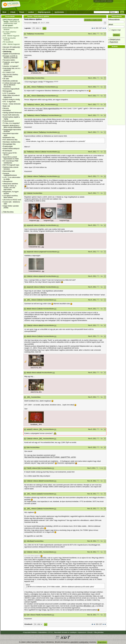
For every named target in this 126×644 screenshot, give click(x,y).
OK (122, 12)
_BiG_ (29, 87)
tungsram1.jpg (34, 220)
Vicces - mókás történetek (12, 104)
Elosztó (90, 632)
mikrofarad (30, 541)
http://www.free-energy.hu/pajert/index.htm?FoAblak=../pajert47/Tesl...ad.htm (50, 457)
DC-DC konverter (9, 49)
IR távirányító (8, 151)
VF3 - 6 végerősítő (9, 102)
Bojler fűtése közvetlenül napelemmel (11, 96)
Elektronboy (31, 78)
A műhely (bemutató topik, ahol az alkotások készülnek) (12, 85)
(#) (25, 34)
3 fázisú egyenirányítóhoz (51, 108)
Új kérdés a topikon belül (93, 20)
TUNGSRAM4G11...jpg (36, 271)
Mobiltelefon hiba (9, 138)
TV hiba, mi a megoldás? (11, 123)
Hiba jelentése (99, 632)
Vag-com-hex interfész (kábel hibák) (11, 75)
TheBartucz (30, 34)
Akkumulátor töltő (9, 171)
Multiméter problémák (10, 81)
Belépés (116, 35)
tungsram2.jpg (49, 220)
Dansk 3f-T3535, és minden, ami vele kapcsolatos (10, 188)
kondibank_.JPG (36, 425)
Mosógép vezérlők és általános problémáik (10, 57)
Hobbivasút (97, 1)
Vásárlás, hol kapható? (11, 66)
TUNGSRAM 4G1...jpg (36, 247)
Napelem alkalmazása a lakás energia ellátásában (12, 126)
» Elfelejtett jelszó (114, 39)
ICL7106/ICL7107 (9, 72)
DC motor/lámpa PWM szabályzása (11, 162)
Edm (28, 447)
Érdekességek (8, 146)
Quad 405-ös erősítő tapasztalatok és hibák (11, 158)
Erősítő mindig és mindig (11, 99)
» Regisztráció (113, 42)
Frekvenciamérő (8, 121)
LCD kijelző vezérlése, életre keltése (11, 197)
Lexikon (31, 12)
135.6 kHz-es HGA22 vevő (12, 200)
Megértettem (102, 642)
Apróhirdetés (59, 12)
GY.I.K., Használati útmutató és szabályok (62, 632)
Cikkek (13, 12)
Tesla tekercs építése (33, 19)
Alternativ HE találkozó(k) (11, 47)
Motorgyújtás (7, 91)
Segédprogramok (44, 12)
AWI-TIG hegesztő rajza (11, 165)
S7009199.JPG (52, 73)
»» (46, 624)
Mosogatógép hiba (9, 144)
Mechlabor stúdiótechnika (12, 142)
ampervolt (30, 225)
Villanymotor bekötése (11, 184)
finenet (35, 23)
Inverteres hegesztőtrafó (11, 89)
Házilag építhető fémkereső (12, 113)
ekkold (29, 309)
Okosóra (6, 108)
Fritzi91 (29, 468)
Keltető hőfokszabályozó (11, 149)
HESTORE (104, 1)
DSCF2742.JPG (36, 392)
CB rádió (6, 79)
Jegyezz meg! (116, 30)
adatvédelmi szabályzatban (79, 642)
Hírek (4, 12)
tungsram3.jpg (64, 220)
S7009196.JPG (36, 73)
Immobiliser (7, 110)
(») (57, 87)
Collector (30, 132)
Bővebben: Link (89, 606)
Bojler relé (6, 106)
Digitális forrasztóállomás (11, 54)
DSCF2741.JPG (36, 368)
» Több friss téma (8, 212)
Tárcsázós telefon (9, 60)
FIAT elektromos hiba (10, 140)
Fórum (22, 12)
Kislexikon (110, 1)
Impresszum (82, 632)
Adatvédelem (43, 632)
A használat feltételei (30, 632)
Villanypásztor (8, 181)
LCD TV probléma (9, 93)
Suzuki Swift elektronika (11, 115)
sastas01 (30, 429)
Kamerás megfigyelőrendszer (10, 174)
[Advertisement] (117, 86)
